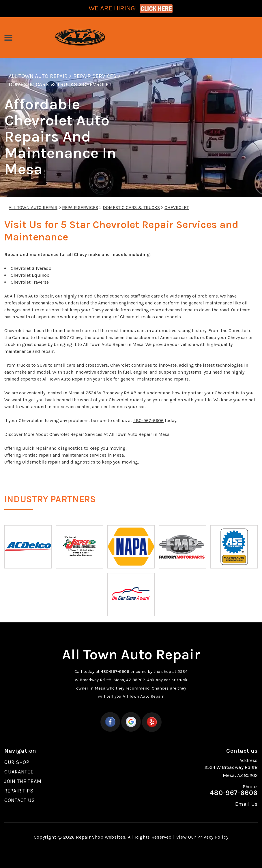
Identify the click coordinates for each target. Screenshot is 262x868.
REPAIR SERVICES (95, 76)
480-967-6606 (148, 420)
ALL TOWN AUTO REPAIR (38, 76)
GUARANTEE (19, 772)
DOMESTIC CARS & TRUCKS (43, 84)
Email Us (246, 804)
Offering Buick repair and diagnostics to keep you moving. (65, 448)
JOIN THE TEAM (23, 781)
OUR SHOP (17, 762)
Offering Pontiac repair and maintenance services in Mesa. (64, 455)
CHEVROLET (97, 84)
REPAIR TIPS (19, 791)
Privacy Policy (213, 837)
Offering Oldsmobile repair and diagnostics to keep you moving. (72, 462)
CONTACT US (20, 800)
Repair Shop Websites (101, 837)
